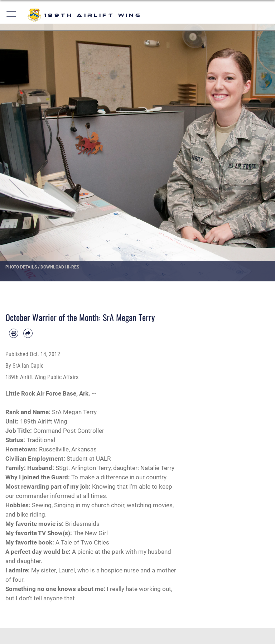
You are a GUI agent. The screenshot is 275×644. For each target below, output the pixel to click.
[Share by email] (28, 333)
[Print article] (14, 333)
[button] (12, 15)
